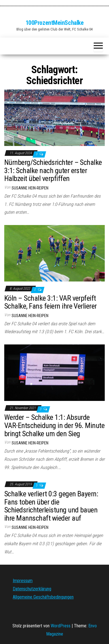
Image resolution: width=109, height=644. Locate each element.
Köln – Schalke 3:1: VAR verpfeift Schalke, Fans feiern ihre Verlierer (51, 302)
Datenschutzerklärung (32, 589)
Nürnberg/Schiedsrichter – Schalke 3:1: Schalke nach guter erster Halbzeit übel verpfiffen (53, 170)
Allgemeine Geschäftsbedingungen (43, 597)
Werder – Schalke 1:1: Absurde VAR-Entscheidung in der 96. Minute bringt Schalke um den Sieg (54, 425)
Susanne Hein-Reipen (30, 188)
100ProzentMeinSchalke (55, 23)
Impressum (23, 581)
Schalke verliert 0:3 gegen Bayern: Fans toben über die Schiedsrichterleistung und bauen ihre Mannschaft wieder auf (51, 506)
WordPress (61, 626)
